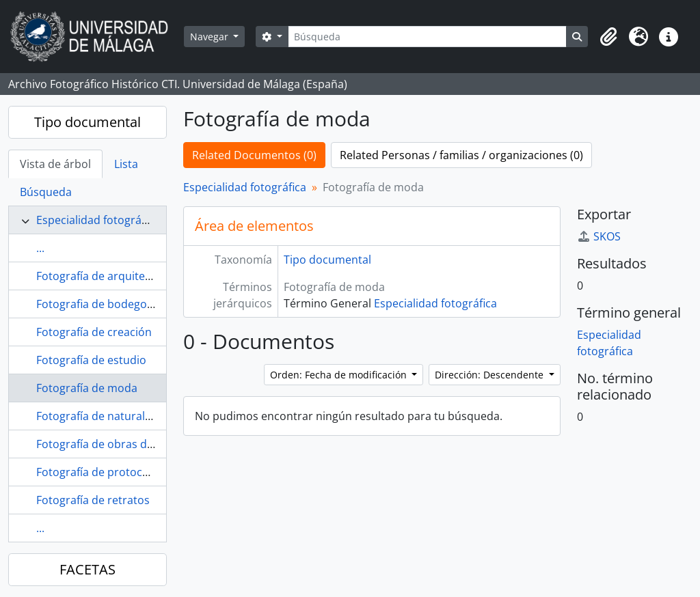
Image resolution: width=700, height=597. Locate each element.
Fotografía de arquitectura (104, 276)
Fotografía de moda (87, 388)
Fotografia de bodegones (101, 304)
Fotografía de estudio (91, 360)
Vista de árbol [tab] (55, 164)
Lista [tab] (126, 164)
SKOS (599, 236)
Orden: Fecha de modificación (340, 375)
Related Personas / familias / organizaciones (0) (461, 155)
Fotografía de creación (94, 332)
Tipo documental (87, 122)
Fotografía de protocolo (97, 472)
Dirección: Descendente (490, 375)
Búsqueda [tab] (46, 192)
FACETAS (87, 569)
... (40, 248)
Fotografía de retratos (93, 500)
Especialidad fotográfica (98, 220)
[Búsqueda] (427, 37)
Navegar (211, 37)
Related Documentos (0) (254, 155)
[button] (608, 37)
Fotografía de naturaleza (99, 416)
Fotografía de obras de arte (107, 444)
